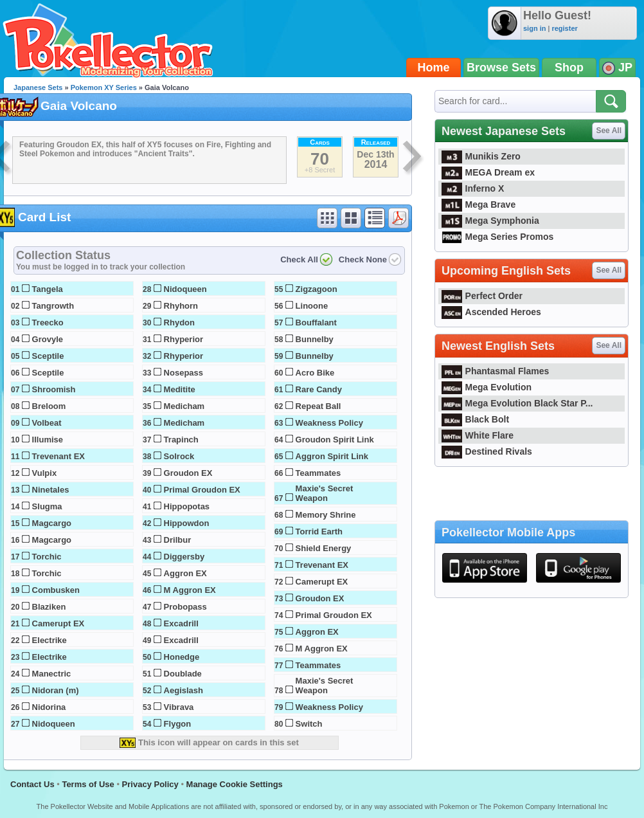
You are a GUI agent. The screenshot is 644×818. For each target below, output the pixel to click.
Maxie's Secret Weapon (325, 493)
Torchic (47, 557)
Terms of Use (88, 784)
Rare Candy (319, 389)
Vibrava (179, 707)
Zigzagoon (317, 289)
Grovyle (48, 339)
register (564, 28)
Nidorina (49, 707)
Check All (299, 259)
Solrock (179, 456)
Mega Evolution (487, 387)
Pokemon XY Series (104, 87)
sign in (534, 28)
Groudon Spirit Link (335, 440)
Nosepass (183, 373)
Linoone (312, 306)
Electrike (49, 640)
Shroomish (54, 389)
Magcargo (52, 523)
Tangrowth (53, 306)
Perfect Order (482, 296)
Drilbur (178, 540)
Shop (569, 68)
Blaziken (49, 607)
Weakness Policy (329, 423)
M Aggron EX (190, 590)
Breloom (49, 406)
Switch (309, 724)
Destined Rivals (487, 451)
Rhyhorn (181, 306)
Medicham (184, 406)
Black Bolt (475, 419)
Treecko (48, 323)
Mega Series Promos (497, 237)
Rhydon (179, 323)
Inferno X (473, 188)
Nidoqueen (54, 724)
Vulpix (45, 473)
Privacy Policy (150, 784)
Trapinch (181, 440)
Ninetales (51, 490)
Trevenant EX (58, 456)
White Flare (478, 435)
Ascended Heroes (491, 312)
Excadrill (181, 623)
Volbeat (47, 423)
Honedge (182, 657)
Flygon (178, 724)
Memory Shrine (326, 515)
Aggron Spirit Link (332, 456)
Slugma (47, 506)
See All (609, 131)
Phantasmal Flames (495, 371)
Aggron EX (185, 573)
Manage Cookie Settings (235, 784)
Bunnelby (315, 339)
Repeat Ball (318, 406)
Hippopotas (187, 506)
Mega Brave (479, 204)
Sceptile (48, 356)
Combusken (56, 590)
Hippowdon (187, 523)
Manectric (52, 674)
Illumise (48, 440)
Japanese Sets (38, 87)
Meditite (180, 389)
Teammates (318, 473)
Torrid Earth (319, 532)
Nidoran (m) (56, 690)
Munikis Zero (481, 156)
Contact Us (32, 784)
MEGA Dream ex (488, 172)
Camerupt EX (58, 623)
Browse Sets (501, 68)
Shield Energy (324, 548)
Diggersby (184, 557)
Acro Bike (315, 373)
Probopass (185, 607)
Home (434, 68)
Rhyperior (183, 339)
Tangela (48, 289)
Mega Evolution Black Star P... (517, 403)
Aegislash (183, 690)
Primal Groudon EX (202, 490)
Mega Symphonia (490, 221)
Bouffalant (316, 323)
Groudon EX (188, 473)
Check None (363, 259)
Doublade (183, 674)
